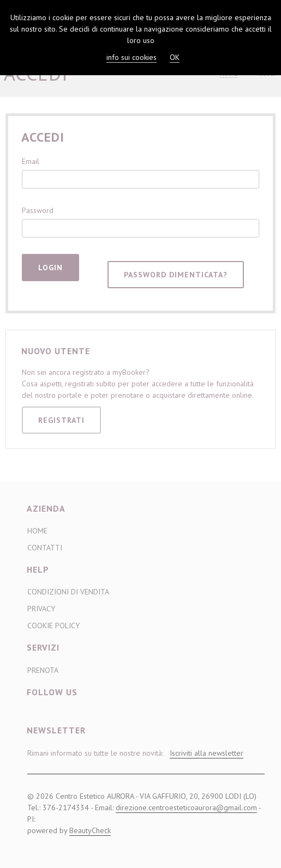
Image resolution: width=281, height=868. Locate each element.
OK (175, 57)
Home (37, 531)
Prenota (43, 670)
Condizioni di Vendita (68, 592)
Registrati (61, 420)
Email (31, 161)
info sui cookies (131, 57)
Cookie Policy (53, 626)
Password (38, 210)
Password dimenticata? (176, 275)
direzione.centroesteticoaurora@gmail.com (186, 808)
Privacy (41, 609)
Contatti (45, 548)
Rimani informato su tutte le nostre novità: (135, 753)
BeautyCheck (90, 830)
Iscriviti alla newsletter (207, 753)
